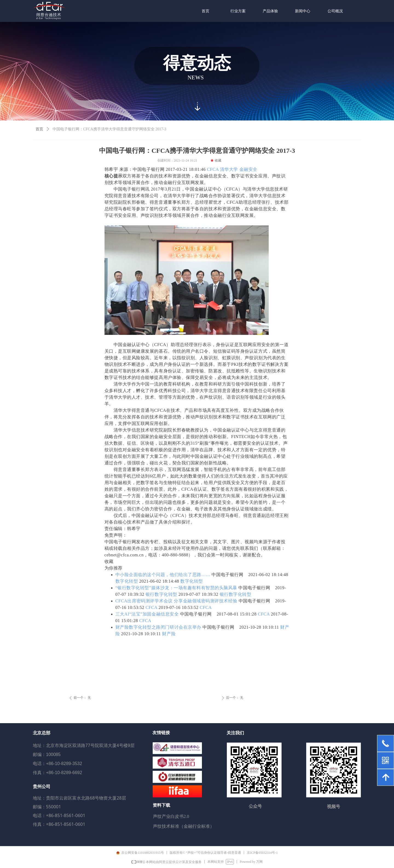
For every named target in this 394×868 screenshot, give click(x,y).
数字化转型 (127, 581)
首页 (39, 129)
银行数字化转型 (161, 594)
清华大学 (229, 169)
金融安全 (248, 169)
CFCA (213, 169)
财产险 (169, 634)
